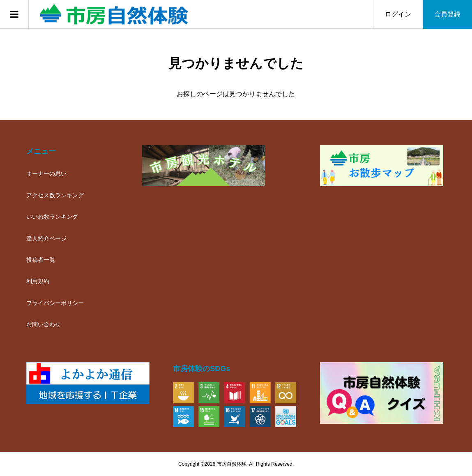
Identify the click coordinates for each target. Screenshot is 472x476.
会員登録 (447, 14)
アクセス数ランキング (55, 195)
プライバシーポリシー (55, 303)
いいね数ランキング (52, 217)
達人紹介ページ (46, 238)
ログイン (398, 14)
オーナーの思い (46, 173)
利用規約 (38, 281)
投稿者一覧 (41, 260)
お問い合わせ (44, 324)
